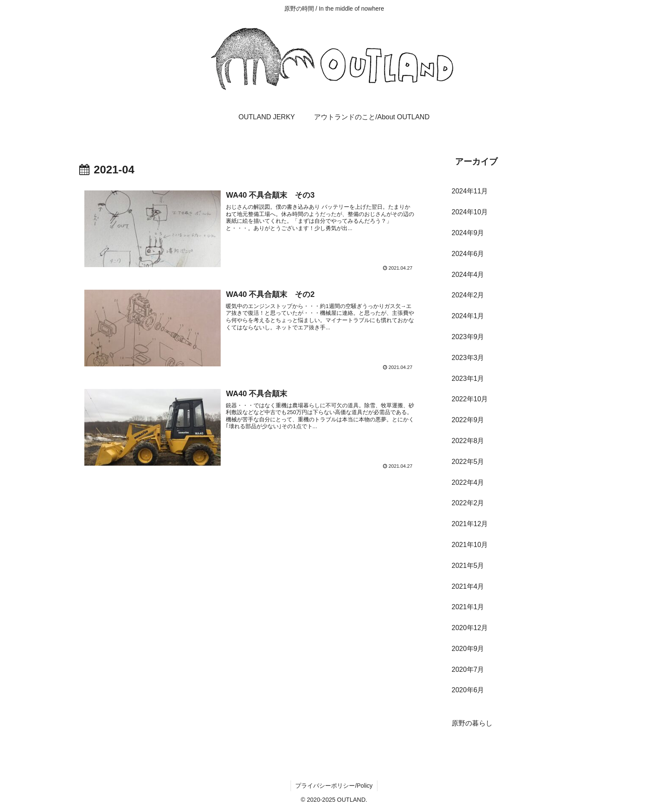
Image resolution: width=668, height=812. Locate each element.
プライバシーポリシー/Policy (334, 786)
